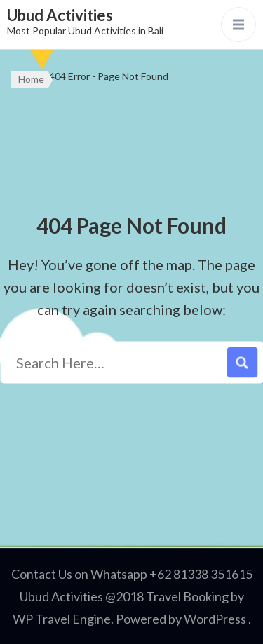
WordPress (215, 619)
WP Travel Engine (62, 619)
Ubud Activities (60, 15)
